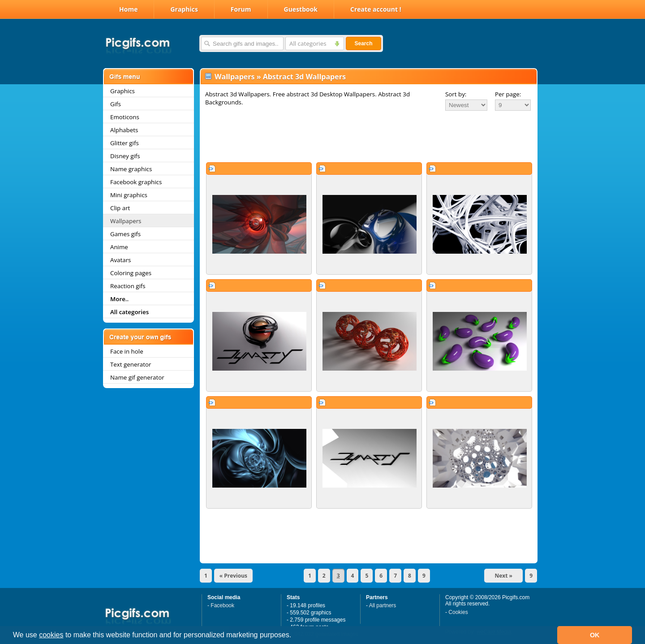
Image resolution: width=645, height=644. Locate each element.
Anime (119, 247)
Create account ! (376, 9)
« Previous (233, 576)
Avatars (120, 260)
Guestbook (301, 9)
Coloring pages (131, 273)
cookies (51, 635)
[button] (295, 636)
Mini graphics (129, 195)
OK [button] (595, 635)
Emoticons (125, 117)
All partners (383, 605)
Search (363, 43)
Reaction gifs (128, 286)
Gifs (116, 104)
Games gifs (125, 234)
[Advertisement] (369, 136)
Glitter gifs (125, 143)
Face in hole (127, 351)
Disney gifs (125, 156)
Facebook (222, 605)
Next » (503, 576)
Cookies (458, 612)
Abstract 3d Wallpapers (304, 77)
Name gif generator (137, 377)
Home (128, 9)
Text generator (131, 364)
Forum (241, 9)
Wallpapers (126, 221)
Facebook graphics (136, 182)
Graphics (184, 9)
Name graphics (131, 169)
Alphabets (124, 130)
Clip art (120, 208)
